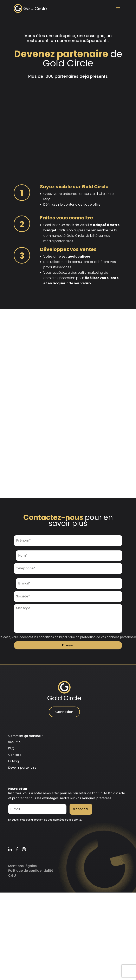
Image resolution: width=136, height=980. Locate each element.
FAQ (11, 751)
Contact (15, 757)
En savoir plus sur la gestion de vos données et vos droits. (45, 822)
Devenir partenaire (22, 770)
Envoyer (68, 648)
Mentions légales (22, 868)
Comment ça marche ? (26, 738)
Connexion (64, 714)
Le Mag (14, 763)
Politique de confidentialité (31, 873)
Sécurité (14, 744)
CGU (12, 878)
